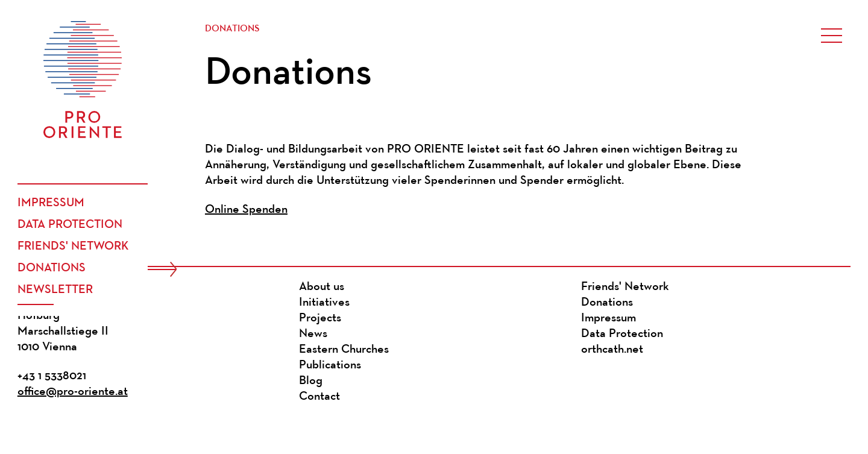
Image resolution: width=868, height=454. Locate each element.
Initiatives (324, 303)
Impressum (51, 203)
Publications (330, 365)
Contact (319, 397)
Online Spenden (246, 210)
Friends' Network (73, 247)
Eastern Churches (344, 350)
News (313, 334)
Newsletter (55, 290)
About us (322, 287)
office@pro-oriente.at (73, 392)
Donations (52, 268)
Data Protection (70, 225)
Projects (320, 318)
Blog (311, 381)
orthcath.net (612, 350)
